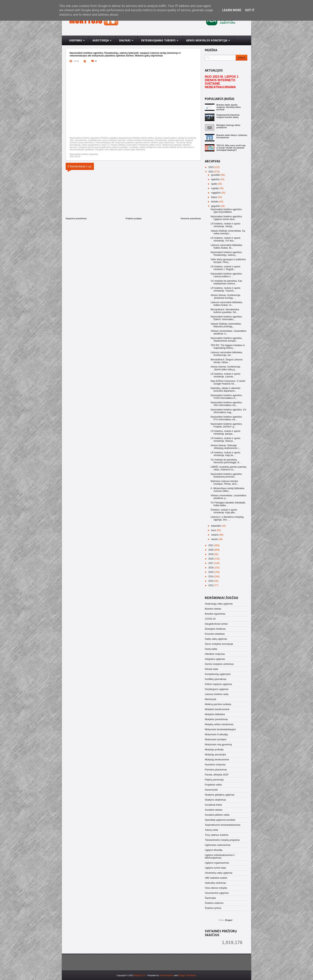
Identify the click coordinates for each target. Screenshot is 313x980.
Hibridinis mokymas (215, 654)
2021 (211, 545)
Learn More (232, 10)
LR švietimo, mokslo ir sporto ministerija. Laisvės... (225, 375)
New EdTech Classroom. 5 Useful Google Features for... (228, 382)
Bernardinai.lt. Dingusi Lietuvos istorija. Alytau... (227, 361)
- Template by (159, 975)
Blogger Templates (187, 975)
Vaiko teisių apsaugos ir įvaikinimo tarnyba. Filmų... (228, 261)
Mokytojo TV (140, 975)
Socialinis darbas (214, 810)
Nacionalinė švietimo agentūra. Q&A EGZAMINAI (226, 211)
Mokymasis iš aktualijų (216, 734)
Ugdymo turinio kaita (215, 868)
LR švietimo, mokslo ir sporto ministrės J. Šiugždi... (225, 268)
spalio (215, 184)
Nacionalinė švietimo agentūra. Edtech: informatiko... (226, 318)
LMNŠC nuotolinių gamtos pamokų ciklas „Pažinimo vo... (228, 468)
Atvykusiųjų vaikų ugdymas (219, 604)
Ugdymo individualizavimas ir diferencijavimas (220, 856)
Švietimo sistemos (214, 903)
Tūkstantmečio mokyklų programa (222, 840)
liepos (215, 197)
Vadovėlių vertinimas (215, 883)
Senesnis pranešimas (191, 218)
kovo (214, 530)
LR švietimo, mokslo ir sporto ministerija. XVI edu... (225, 239)
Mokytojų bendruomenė (217, 760)
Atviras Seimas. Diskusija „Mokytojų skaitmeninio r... (225, 447)
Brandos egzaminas (215, 614)
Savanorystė (211, 790)
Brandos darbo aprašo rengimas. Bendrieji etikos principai (229, 107)
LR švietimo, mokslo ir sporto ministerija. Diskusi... (225, 440)
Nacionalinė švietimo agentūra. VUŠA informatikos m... (226, 397)
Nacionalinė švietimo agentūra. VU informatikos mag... (228, 411)
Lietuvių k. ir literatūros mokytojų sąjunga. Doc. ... (227, 518)
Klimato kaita (211, 669)
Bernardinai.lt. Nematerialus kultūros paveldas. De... (225, 311)
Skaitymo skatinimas (215, 800)
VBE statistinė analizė (216, 878)
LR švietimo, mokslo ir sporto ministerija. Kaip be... (225, 454)
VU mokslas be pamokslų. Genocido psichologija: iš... (226, 461)
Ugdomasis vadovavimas (218, 845)
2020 (211, 550)
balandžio (216, 526)
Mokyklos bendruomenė (217, 709)
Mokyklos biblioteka (215, 714)
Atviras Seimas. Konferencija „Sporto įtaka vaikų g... (225, 368)
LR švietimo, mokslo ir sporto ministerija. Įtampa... (225, 432)
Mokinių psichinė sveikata (218, 704)
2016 (211, 568)
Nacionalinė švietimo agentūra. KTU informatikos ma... (226, 418)
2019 (211, 554)
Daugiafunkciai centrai (216, 624)
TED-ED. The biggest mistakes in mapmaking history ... (228, 347)
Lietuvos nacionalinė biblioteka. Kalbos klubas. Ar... (227, 304)
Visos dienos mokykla (216, 888)
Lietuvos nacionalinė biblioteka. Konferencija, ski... (227, 354)
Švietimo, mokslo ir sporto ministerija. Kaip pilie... (224, 511)
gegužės (216, 206)
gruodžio (216, 175)
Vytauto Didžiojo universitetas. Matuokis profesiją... (226, 325)
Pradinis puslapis (134, 218)
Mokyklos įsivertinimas (216, 719)
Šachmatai (210, 898)
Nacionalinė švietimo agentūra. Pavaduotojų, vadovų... (226, 254)
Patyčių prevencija (214, 780)
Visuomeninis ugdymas (217, 893)
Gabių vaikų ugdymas (216, 639)
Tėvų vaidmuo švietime (217, 835)
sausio (215, 539)
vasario (215, 535)
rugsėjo (215, 188)
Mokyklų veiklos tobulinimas (219, 724)
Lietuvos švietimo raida (217, 694)
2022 (211, 172)
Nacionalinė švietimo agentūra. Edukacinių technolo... (226, 475)
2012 (211, 585)
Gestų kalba (211, 649)
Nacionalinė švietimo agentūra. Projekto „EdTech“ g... (226, 425)
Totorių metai (211, 830)
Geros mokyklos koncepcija (219, 644)
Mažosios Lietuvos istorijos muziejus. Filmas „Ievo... (225, 483)
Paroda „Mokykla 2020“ (217, 775)
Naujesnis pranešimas (76, 218)
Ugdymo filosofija (214, 850)
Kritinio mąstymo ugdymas (218, 684)
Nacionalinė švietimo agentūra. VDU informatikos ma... (226, 404)
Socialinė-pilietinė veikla (217, 815)
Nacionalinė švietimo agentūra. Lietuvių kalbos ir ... (226, 275)
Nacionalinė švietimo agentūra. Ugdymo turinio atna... (226, 218)
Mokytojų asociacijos (215, 755)
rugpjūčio (216, 193)
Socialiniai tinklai (213, 805)
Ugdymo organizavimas (217, 863)
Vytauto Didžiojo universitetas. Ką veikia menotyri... (228, 232)
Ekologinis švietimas (215, 629)
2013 (211, 581)
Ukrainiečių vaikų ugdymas (219, 873)
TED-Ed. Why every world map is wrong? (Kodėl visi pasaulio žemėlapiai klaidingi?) (231, 148)
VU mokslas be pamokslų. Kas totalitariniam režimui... (226, 282)
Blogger (229, 920)
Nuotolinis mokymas (215, 765)
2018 (211, 559)
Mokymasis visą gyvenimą (218, 745)
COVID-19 (210, 619)
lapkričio (216, 179)
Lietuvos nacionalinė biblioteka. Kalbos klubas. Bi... (227, 246)
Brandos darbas (213, 609)
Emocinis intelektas (215, 634)
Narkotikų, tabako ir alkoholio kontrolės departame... (225, 390)
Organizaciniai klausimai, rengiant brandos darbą (228, 116)
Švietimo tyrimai (213, 908)
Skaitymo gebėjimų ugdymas (220, 795)
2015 (211, 572)
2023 (211, 167)
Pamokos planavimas (216, 770)
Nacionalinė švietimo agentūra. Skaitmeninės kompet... (226, 339)
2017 (211, 563)
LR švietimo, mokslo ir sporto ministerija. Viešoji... (225, 225)
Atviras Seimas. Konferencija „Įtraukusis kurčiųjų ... (225, 297)
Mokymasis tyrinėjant (216, 739)
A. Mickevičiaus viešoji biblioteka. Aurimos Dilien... (228, 490)
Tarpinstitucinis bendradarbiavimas (223, 825)
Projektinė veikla (213, 785)
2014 (211, 577)
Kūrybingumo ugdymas (217, 689)
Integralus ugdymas (215, 659)
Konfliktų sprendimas (216, 679)
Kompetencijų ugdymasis (218, 674)
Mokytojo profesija (214, 750)
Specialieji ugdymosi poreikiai (220, 820)
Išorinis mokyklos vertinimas (219, 664)
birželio (215, 202)
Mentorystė (211, 699)
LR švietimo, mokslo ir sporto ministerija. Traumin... (225, 289)
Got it (250, 10)
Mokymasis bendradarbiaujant (220, 729)
